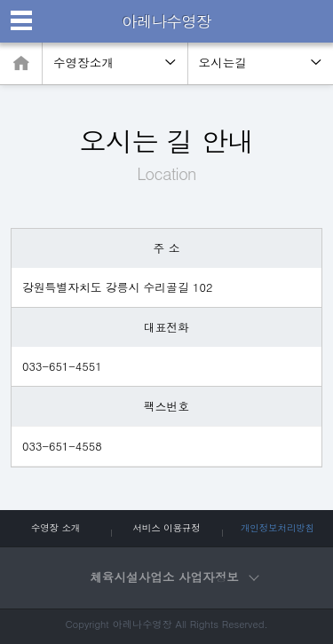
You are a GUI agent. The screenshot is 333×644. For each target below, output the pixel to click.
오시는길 (223, 63)
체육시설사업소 (173, 577)
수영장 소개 (55, 527)
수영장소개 (83, 63)
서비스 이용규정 (166, 527)
